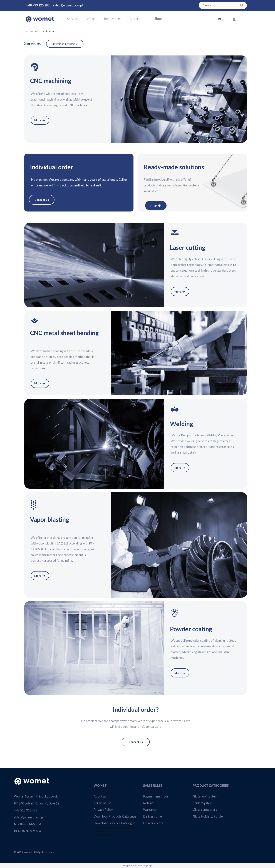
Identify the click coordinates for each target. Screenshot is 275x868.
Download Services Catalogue (115, 823)
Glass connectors (205, 809)
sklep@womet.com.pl (68, 5)
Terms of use (103, 803)
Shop (156, 205)
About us (100, 796)
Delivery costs (153, 823)
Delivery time (153, 816)
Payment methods (156, 796)
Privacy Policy (103, 809)
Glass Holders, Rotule (208, 816)
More (40, 120)
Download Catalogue (65, 44)
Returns (149, 803)
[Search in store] (219, 5)
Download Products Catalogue (115, 816)
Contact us (42, 200)
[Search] (242, 5)
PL (220, 19)
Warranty (150, 809)
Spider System (203, 803)
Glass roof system (205, 796)
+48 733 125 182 (38, 5)
